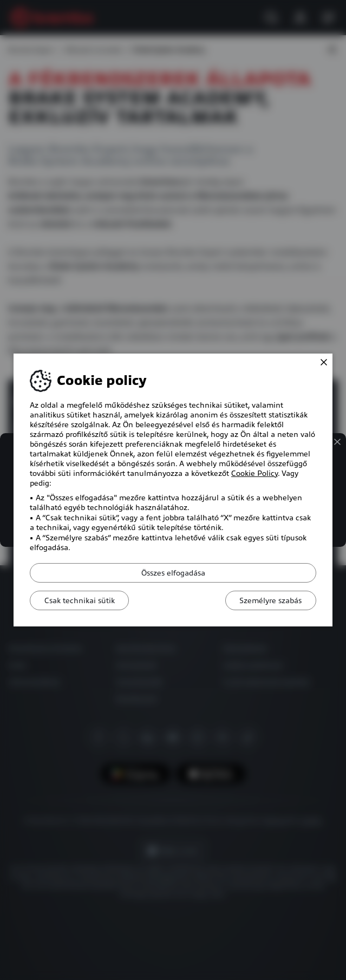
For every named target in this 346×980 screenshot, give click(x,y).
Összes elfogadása (173, 573)
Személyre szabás (268, 600)
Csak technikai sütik (82, 600)
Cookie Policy (254, 473)
